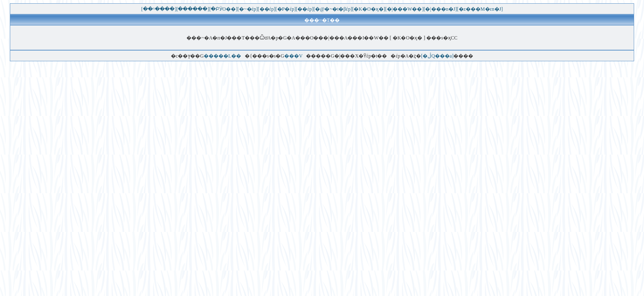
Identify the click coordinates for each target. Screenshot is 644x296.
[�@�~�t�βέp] (333, 9)
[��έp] (267, 9)
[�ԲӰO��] (223, 9)
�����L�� (222, 56)
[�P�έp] (286, 9)
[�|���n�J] (440, 9)
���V (293, 56)
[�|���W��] (405, 9)
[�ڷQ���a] (437, 56)
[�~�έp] (248, 9)
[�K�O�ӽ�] (368, 9)
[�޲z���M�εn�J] (480, 9)
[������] (193, 9)
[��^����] (159, 9)
